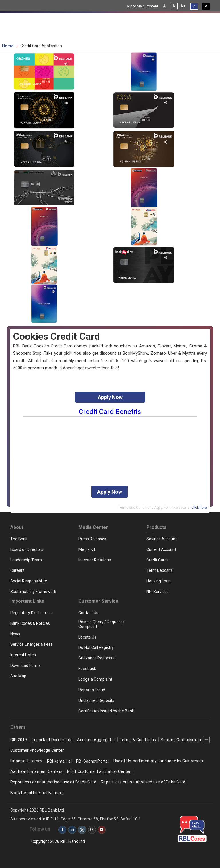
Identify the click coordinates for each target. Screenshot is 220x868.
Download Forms (25, 665)
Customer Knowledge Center (37, 750)
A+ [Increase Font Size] (183, 6)
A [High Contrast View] (206, 6)
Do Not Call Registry (96, 647)
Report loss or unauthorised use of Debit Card (143, 782)
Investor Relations (95, 560)
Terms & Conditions (138, 740)
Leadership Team (26, 560)
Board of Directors (27, 549)
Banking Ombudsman (181, 740)
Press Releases (92, 539)
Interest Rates (23, 655)
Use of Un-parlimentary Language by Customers (158, 761)
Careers (17, 570)
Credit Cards (158, 560)
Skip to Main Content (142, 6)
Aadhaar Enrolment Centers (36, 771)
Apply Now (110, 397)
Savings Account (162, 539)
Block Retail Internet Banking (37, 793)
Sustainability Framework (33, 592)
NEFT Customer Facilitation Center (99, 771)
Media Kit (87, 549)
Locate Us (87, 637)
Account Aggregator (96, 740)
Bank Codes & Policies (30, 623)
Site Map (18, 676)
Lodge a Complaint (95, 679)
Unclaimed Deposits (96, 700)
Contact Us (88, 613)
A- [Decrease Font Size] (165, 6)
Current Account (161, 549)
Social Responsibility (29, 581)
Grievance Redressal (97, 658)
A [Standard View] (194, 6)
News (15, 634)
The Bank (19, 539)
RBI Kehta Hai (59, 761)
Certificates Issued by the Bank (106, 711)
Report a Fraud (92, 690)
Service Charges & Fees (32, 644)
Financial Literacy (26, 761)
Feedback (87, 669)
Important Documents (52, 740)
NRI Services (158, 592)
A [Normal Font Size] (174, 6)
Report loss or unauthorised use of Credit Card (53, 782)
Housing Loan (159, 581)
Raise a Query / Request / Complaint (102, 624)
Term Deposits (160, 570)
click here (199, 508)
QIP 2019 (19, 740)
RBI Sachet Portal (92, 761)
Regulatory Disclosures (31, 613)
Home (8, 46)
